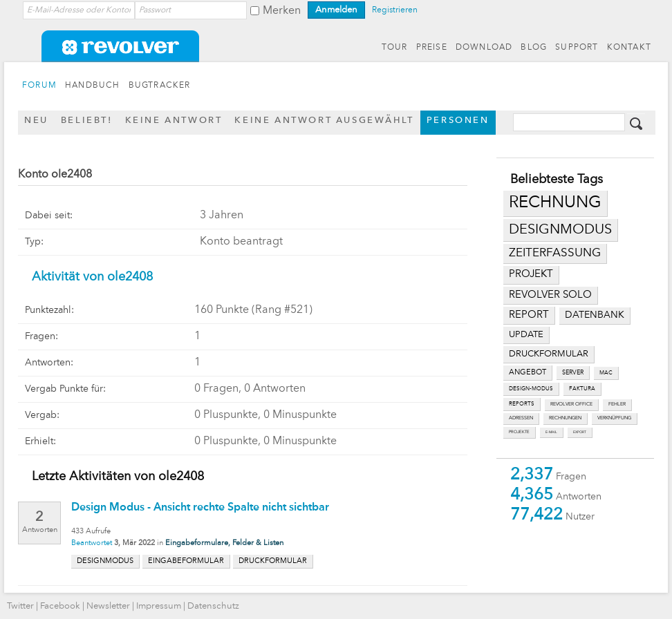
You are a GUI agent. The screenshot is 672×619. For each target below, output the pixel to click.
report (529, 315)
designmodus (560, 230)
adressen (521, 418)
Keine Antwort (174, 121)
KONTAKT (629, 48)
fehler (617, 404)
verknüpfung (614, 418)
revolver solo (550, 295)
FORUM (39, 86)
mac (606, 373)
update (526, 335)
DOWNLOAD (484, 48)
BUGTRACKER (160, 86)
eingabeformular (186, 561)
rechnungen (565, 418)
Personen (458, 121)
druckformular (549, 354)
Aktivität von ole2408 (92, 277)
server (573, 373)
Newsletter (108, 606)
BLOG (534, 48)
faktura (582, 389)
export (580, 432)
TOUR (395, 48)
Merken (282, 11)
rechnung (555, 203)
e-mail (551, 432)
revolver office (571, 404)
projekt (531, 275)
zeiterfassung (555, 253)
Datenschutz (213, 606)
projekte (519, 432)
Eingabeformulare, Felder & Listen (224, 543)
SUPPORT (577, 48)
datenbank (595, 315)
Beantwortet (92, 543)
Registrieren (395, 10)
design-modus (531, 389)
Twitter (20, 606)
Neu (36, 121)
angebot (528, 373)
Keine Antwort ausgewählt (324, 121)
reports (522, 404)
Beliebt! (87, 121)
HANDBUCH (93, 86)
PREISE (432, 48)
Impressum (159, 606)
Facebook (60, 606)
